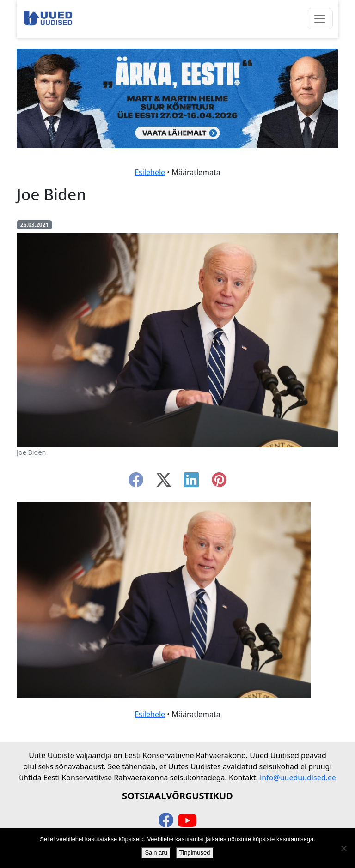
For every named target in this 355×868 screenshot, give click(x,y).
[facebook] (136, 482)
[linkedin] (191, 482)
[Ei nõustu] (343, 848)
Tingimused (195, 853)
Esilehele (150, 172)
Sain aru (156, 853)
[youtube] (187, 821)
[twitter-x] (164, 482)
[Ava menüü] (320, 19)
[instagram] (219, 482)
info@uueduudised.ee (298, 778)
